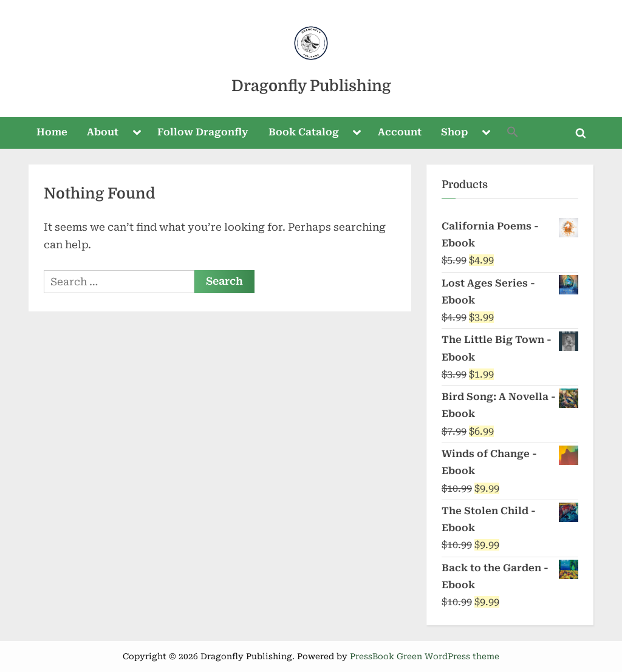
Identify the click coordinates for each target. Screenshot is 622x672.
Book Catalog (304, 132)
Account (400, 132)
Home (52, 132)
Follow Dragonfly (203, 132)
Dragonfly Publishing (311, 86)
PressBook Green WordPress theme (425, 656)
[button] (513, 133)
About (103, 132)
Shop (454, 132)
